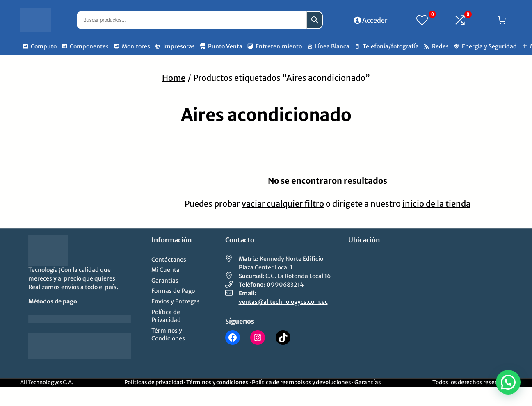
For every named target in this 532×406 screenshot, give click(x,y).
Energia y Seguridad (489, 46)
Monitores (136, 46)
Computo (44, 46)
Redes (440, 46)
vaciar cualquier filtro (283, 204)
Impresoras (179, 46)
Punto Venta (225, 46)
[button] (508, 382)
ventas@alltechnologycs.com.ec (283, 302)
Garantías (368, 382)
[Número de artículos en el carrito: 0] (502, 20)
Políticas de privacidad (154, 382)
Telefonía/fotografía (391, 46)
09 (271, 285)
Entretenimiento (279, 46)
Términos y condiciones (217, 382)
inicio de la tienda (436, 204)
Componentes (89, 46)
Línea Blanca (332, 46)
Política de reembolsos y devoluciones (301, 382)
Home (174, 78)
